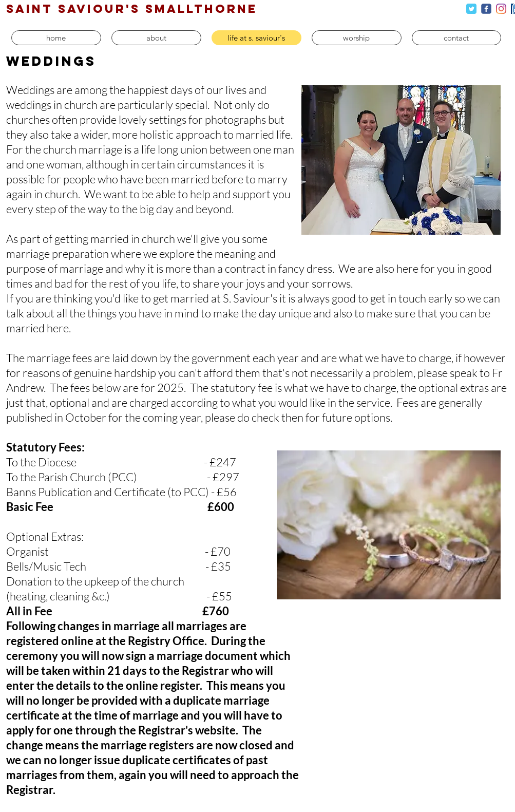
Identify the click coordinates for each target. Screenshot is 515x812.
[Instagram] (501, 9)
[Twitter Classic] (471, 9)
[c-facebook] (486, 9)
